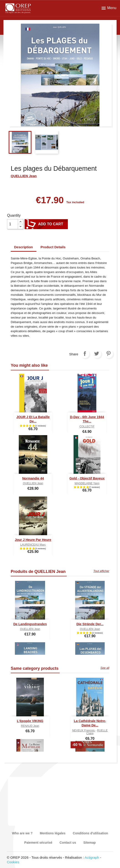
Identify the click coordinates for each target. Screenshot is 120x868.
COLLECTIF (87, 426)
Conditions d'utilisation (91, 833)
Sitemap (89, 843)
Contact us (68, 843)
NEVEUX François (84, 730)
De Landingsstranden (30, 624)
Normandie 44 (33, 478)
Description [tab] (24, 247)
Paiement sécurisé (38, 843)
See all (105, 668)
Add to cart (46, 224)
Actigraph (92, 857)
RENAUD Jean (30, 726)
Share (85, 354)
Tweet (97, 354)
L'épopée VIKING (30, 721)
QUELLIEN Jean (24, 176)
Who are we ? (22, 833)
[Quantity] (13, 224)
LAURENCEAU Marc (33, 545)
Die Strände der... (90, 624)
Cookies (13, 862)
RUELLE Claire (97, 732)
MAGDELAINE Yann (87, 483)
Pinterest (108, 354)
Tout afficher (101, 571)
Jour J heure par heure (33, 540)
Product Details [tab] (53, 247)
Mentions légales (53, 833)
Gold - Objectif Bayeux (87, 478)
